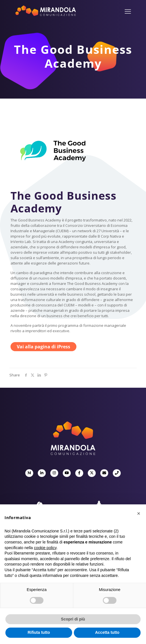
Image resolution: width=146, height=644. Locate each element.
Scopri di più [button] (73, 619)
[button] (139, 513)
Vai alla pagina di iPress (43, 347)
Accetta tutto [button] (107, 632)
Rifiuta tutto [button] (39, 632)
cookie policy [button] (45, 548)
